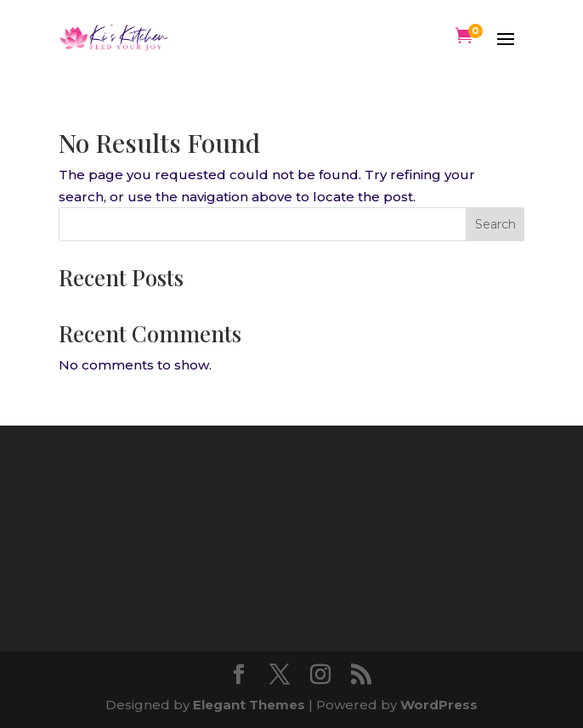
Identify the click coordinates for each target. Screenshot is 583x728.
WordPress (439, 705)
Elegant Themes (249, 705)
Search (495, 224)
